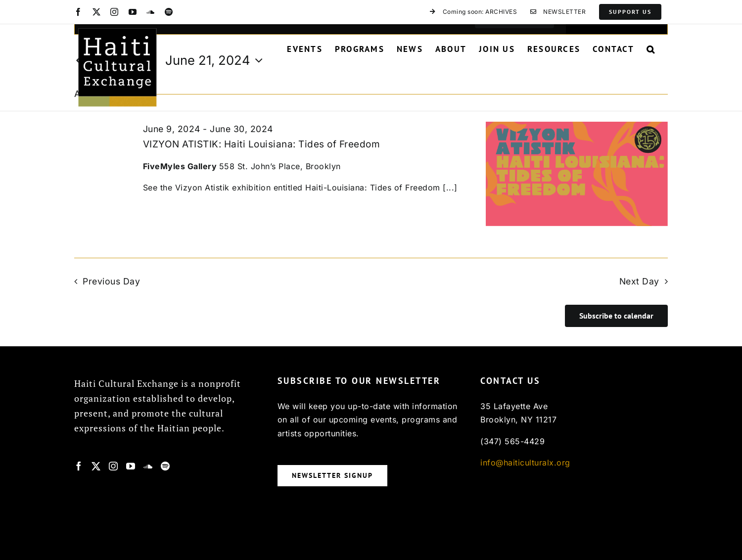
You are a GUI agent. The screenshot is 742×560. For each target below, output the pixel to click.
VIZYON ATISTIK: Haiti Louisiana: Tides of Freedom (262, 144)
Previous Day (111, 281)
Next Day (639, 281)
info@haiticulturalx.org (525, 463)
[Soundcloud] (148, 466)
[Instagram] (114, 466)
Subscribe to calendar (616, 316)
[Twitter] (96, 466)
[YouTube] (131, 466)
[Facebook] (79, 466)
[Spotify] (165, 466)
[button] (651, 49)
